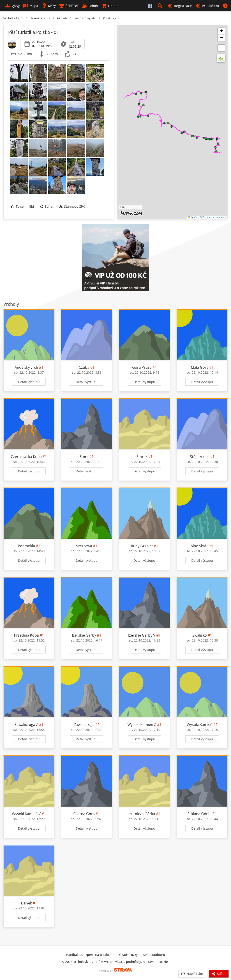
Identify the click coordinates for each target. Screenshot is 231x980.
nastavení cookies (156, 962)
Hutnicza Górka (142, 814)
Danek (26, 903)
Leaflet (193, 217)
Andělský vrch (26, 367)
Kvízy (49, 6)
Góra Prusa (142, 367)
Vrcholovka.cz (14, 18)
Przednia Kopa (26, 635)
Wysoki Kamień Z (142, 725)
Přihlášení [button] (207, 6)
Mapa (31, 6)
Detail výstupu (29, 382)
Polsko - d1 (111, 18)
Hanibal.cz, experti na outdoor (89, 955)
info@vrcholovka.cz (110, 962)
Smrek (142, 457)
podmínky (134, 962)
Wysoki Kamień (200, 725)
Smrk (84, 457)
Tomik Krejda (40, 18)
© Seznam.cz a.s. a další (213, 217)
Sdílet (46, 206)
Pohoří (90, 6)
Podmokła (26, 546)
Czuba (84, 367)
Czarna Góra (84, 814)
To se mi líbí (22, 206)
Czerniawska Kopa (26, 457)
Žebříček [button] (69, 6)
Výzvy (12, 6)
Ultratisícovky (128, 955)
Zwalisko (200, 635)
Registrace (180, 6)
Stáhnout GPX (72, 206)
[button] (161, 6)
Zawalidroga (84, 725)
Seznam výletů (85, 18)
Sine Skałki (200, 546)
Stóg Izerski (200, 457)
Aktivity (62, 18)
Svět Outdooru (154, 955)
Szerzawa (84, 546)
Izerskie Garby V (142, 635)
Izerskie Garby (84, 635)
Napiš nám (192, 974)
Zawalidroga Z (26, 725)
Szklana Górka (200, 814)
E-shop (110, 6)
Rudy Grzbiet (142, 546)
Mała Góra (200, 367)
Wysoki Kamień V (26, 814)
